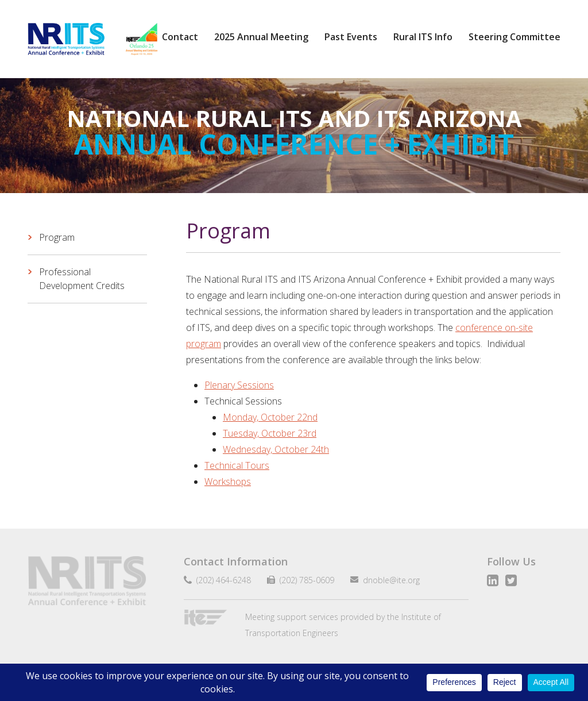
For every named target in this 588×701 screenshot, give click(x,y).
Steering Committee (514, 37)
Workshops (228, 482)
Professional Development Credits (82, 279)
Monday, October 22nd (270, 417)
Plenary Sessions (239, 385)
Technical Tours (237, 465)
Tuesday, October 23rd (270, 433)
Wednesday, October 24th (276, 449)
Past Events (351, 37)
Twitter (511, 580)
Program (57, 237)
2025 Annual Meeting (261, 37)
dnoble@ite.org (387, 580)
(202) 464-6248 (221, 580)
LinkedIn (493, 580)
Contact (180, 37)
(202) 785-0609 (302, 580)
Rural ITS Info (423, 37)
